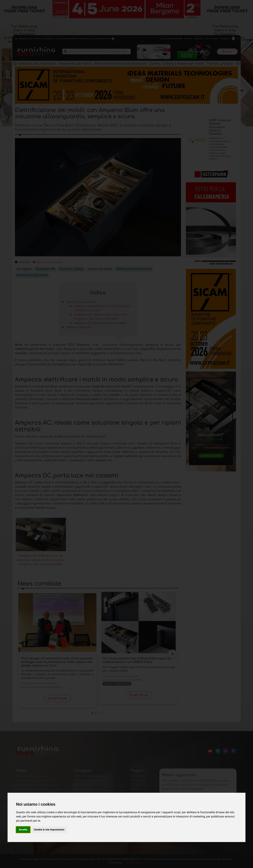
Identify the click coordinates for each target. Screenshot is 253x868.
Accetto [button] (23, 830)
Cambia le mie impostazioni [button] (49, 830)
